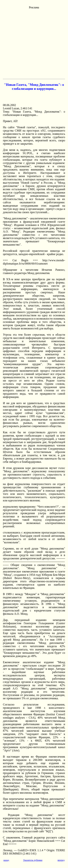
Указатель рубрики (33, 860)
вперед (61, 860)
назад (6, 860)
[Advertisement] (34, 43)
